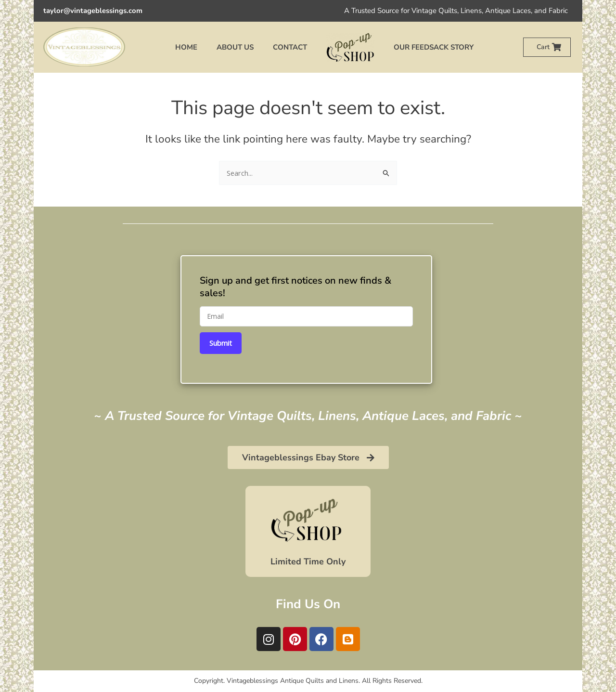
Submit (221, 343)
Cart (543, 47)
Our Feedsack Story (434, 47)
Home (186, 47)
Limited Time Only (308, 561)
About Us (235, 47)
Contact (290, 47)
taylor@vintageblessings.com (93, 11)
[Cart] (557, 47)
